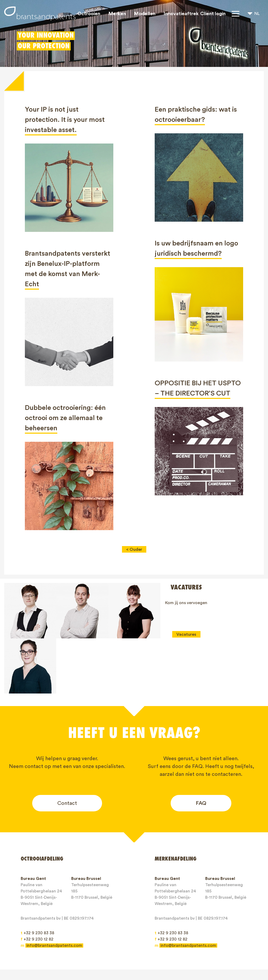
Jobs (198, 948)
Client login (213, 14)
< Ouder (134, 549)
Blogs (176, 948)
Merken (117, 14)
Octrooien (89, 14)
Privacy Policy (96, 957)
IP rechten (121, 948)
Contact (67, 748)
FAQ (201, 748)
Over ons (151, 948)
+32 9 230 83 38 (37, 878)
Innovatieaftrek (181, 14)
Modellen (145, 14)
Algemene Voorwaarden (48, 957)
